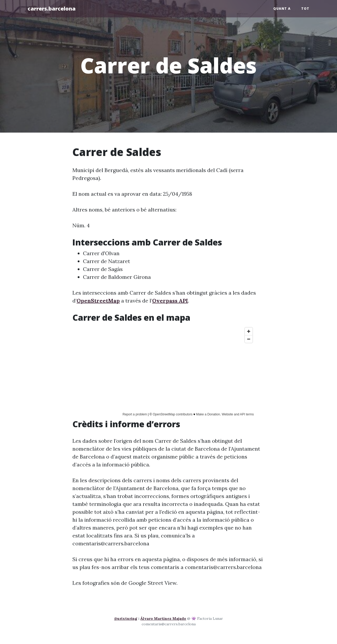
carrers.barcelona (52, 9)
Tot (305, 9)
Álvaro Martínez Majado (163, 618)
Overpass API (170, 301)
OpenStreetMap (98, 301)
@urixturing (126, 618)
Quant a (282, 9)
